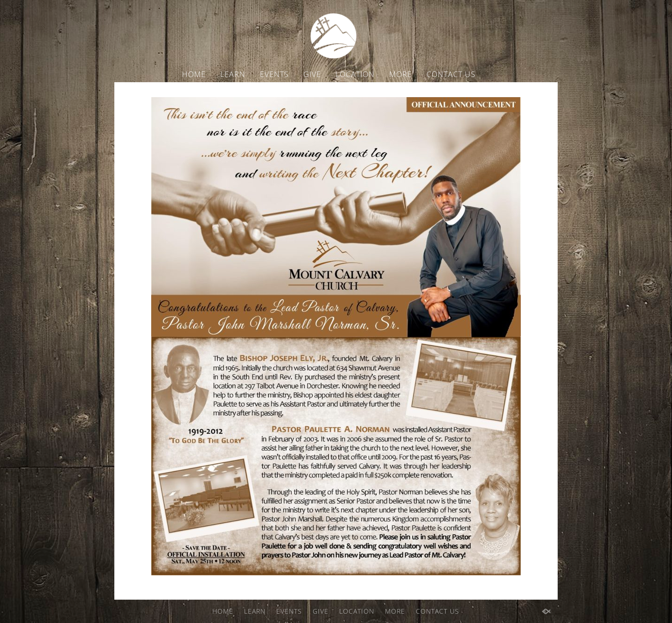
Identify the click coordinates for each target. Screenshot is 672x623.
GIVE (312, 74)
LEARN (233, 74)
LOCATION (355, 74)
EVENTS (274, 74)
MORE (401, 74)
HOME (194, 74)
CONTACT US (451, 74)
